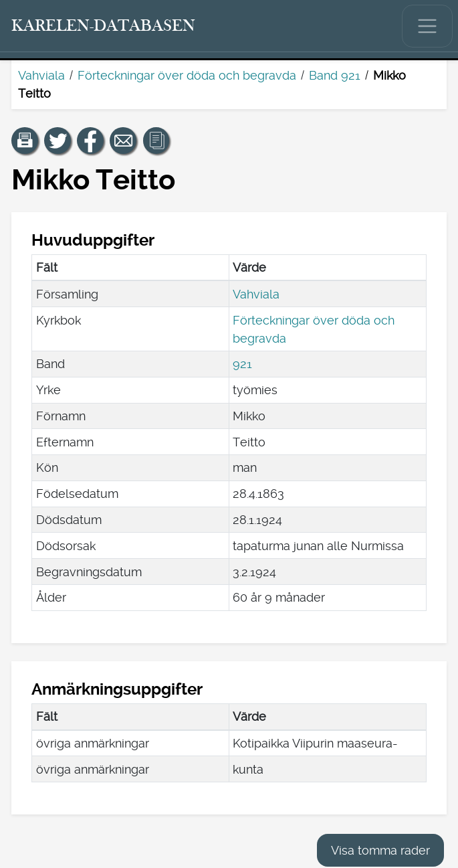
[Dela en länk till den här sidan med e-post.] (123, 141)
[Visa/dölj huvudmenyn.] (427, 26)
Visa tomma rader (380, 850)
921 (242, 364)
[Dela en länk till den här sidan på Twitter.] (58, 141)
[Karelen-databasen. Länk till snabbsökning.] (104, 26)
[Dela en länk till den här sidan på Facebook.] (90, 141)
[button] (25, 141)
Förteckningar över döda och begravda (187, 75)
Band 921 (335, 75)
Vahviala (41, 75)
